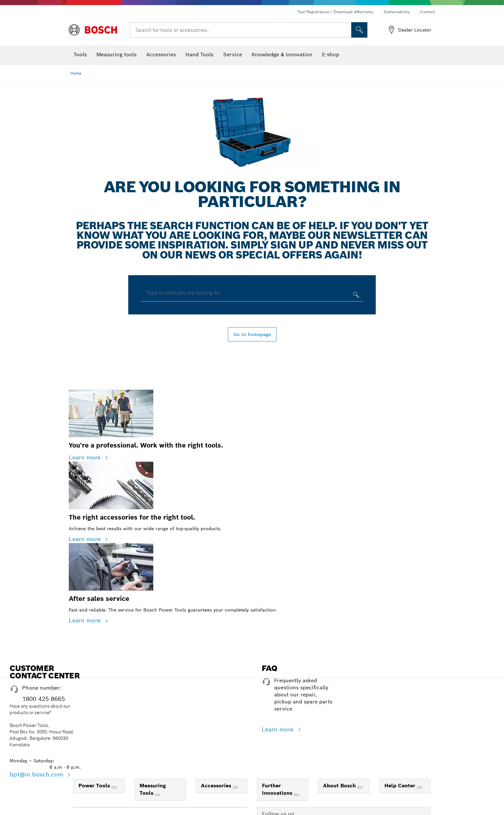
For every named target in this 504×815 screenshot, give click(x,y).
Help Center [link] (401, 786)
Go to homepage (252, 334)
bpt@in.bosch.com (37, 774)
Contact (428, 12)
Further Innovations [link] (278, 789)
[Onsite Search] (359, 30)
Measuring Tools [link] (153, 789)
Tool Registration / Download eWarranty (335, 12)
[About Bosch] (360, 787)
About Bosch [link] (340, 786)
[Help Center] (419, 787)
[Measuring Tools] (157, 795)
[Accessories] (235, 787)
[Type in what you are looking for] (355, 296)
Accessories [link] (217, 786)
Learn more (86, 457)
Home (76, 73)
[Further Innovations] (296, 795)
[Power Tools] (114, 787)
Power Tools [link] (95, 786)
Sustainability (397, 12)
